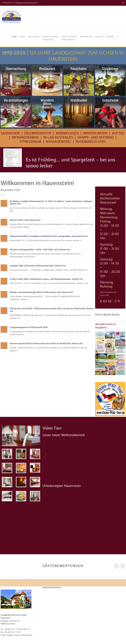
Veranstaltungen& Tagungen (50, 38)
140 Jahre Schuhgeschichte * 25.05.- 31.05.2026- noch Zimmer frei (40, 249)
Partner (110, 37)
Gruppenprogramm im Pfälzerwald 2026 (29, 327)
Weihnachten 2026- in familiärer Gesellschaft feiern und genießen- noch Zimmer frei (49, 236)
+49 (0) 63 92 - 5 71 (8, 3)
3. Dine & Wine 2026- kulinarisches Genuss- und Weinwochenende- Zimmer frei (46, 279)
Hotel (23, 37)
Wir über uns (86, 37)
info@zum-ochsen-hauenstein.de (27, 3)
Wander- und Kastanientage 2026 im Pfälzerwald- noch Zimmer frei (41, 292)
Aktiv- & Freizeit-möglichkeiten (69, 38)
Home (14, 37)
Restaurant (34, 37)
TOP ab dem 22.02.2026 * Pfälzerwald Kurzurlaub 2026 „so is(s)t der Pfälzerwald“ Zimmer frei (52, 310)
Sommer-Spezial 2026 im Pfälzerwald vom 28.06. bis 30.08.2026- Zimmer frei (46, 343)
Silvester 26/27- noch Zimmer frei (25, 220)
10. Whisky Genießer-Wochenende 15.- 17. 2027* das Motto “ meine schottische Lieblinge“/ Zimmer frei (51, 203)
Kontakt (99, 37)
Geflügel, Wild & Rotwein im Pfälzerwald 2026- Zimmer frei (38, 266)
